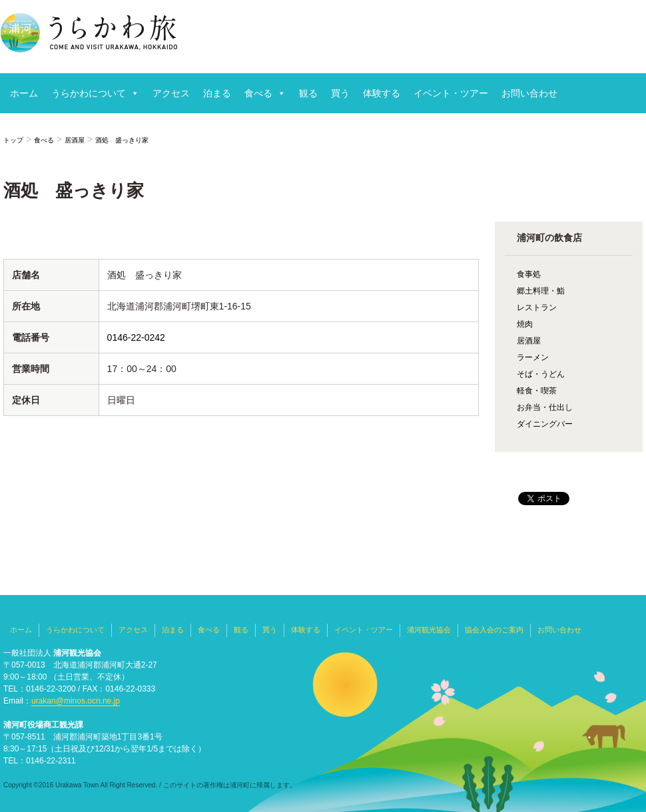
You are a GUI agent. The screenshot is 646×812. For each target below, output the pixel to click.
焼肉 (525, 324)
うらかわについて (89, 93)
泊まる (217, 93)
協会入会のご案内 (494, 630)
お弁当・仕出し (545, 407)
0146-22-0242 (136, 337)
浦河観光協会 (429, 630)
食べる (258, 93)
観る (308, 93)
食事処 (529, 274)
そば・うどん (541, 374)
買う (340, 93)
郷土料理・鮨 (541, 291)
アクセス (171, 93)
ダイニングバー (545, 424)
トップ (13, 140)
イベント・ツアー (451, 93)
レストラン (537, 307)
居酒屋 (75, 140)
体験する (382, 93)
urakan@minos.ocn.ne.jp (76, 701)
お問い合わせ (529, 93)
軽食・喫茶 (537, 391)
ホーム (24, 93)
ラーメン (533, 357)
